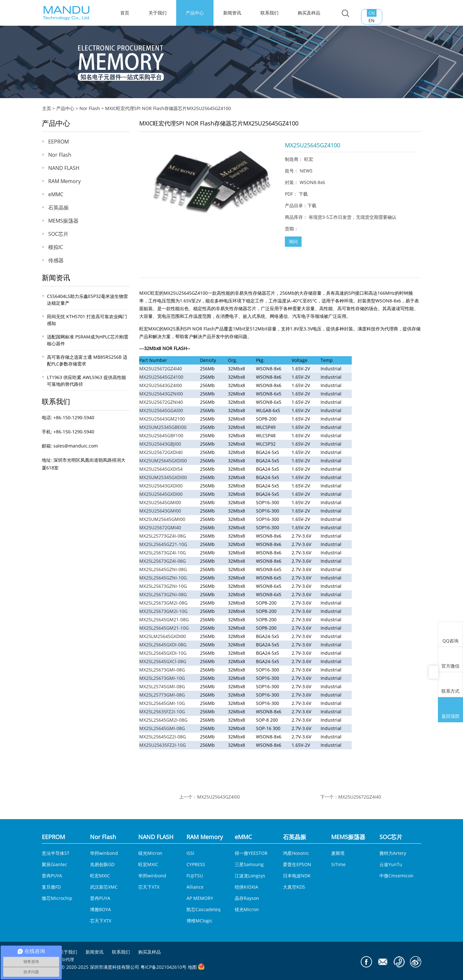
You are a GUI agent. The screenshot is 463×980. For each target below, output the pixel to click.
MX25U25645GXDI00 (161, 494)
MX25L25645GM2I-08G (163, 720)
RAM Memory (64, 181)
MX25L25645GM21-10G (164, 628)
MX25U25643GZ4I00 (161, 385)
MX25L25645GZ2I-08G (163, 737)
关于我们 (158, 13)
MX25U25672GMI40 (160, 527)
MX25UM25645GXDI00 (163, 461)
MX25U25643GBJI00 (160, 444)
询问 (293, 241)
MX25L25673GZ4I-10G (163, 553)
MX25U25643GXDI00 (161, 486)
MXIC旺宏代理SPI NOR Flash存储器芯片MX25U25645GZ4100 (168, 108)
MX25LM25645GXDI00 (163, 636)
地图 (192, 967)
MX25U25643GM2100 (162, 419)
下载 (303, 194)
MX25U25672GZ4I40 (161, 369)
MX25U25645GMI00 (160, 502)
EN (372, 20)
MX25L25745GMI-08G (162, 686)
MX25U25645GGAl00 (161, 410)
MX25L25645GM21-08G (164, 619)
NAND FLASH (64, 168)
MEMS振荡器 (63, 221)
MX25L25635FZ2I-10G (162, 712)
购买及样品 (309, 13)
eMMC (56, 194)
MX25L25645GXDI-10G (163, 653)
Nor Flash (90, 108)
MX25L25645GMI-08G (162, 728)
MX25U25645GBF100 (161, 435)
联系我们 (269, 13)
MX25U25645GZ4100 (161, 377)
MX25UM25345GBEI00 (163, 427)
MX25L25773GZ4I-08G (163, 536)
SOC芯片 (58, 234)
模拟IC (56, 247)
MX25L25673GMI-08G (162, 670)
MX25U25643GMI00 (160, 511)
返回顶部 (450, 710)
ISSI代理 (66, 959)
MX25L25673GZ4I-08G (163, 561)
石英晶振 (59, 208)
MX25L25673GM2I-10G (163, 611)
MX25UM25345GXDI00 (163, 477)
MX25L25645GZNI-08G (163, 569)
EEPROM (59, 142)
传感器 (56, 260)
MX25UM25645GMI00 (162, 519)
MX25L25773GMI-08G (162, 695)
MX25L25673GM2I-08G (163, 603)
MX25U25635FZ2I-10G (163, 745)
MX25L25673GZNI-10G (163, 586)
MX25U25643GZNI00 (161, 394)
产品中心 (195, 13)
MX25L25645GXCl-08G (163, 661)
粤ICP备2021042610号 (163, 967)
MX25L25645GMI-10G (162, 703)
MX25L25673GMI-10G (162, 678)
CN (372, 13)
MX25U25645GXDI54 (161, 469)
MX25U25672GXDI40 (161, 452)
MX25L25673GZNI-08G (163, 594)
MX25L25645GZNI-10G (163, 578)
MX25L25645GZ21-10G (163, 544)
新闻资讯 (232, 13)
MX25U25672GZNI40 (161, 402)
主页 (47, 108)
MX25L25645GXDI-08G (163, 645)
